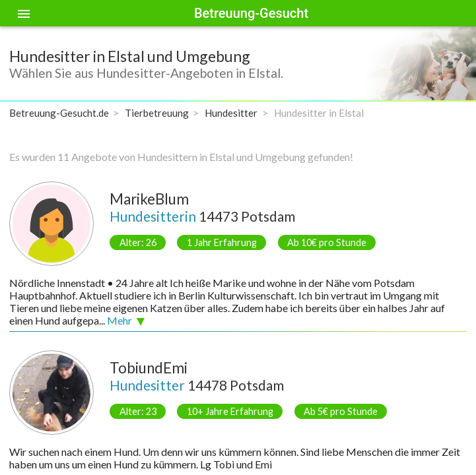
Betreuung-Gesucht (251, 13)
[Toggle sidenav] (24, 13)
